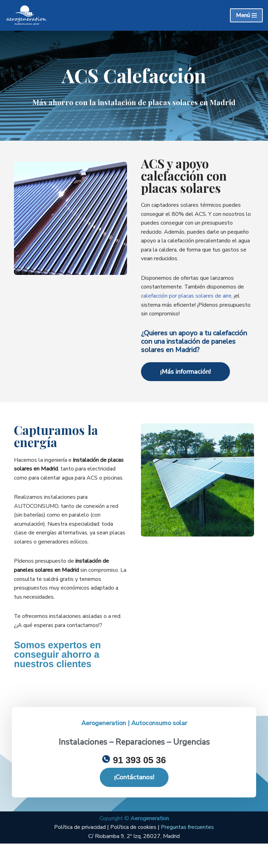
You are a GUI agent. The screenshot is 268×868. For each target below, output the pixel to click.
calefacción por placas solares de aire (186, 296)
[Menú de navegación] (246, 15)
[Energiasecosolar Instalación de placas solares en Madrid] (26, 15)
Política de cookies (133, 852)
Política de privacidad (81, 852)
